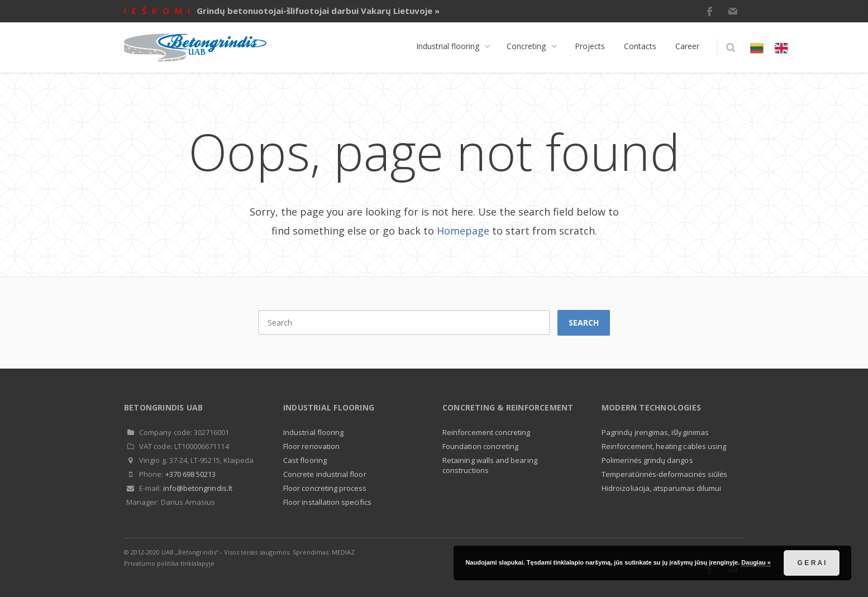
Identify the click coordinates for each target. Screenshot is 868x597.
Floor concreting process (325, 488)
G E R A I (812, 563)
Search (584, 323)
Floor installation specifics (327, 502)
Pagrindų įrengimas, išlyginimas (655, 432)
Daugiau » (756, 562)
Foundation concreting (480, 446)
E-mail (733, 11)
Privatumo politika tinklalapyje (169, 563)
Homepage (463, 231)
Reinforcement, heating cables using (664, 446)
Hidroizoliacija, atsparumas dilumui (661, 488)
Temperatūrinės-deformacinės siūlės (664, 474)
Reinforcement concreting (487, 432)
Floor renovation (311, 446)
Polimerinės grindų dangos (647, 460)
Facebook (709, 11)
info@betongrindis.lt (198, 488)
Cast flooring (305, 460)
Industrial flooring (313, 432)
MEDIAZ (343, 552)
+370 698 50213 (191, 474)
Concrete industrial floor (325, 474)
